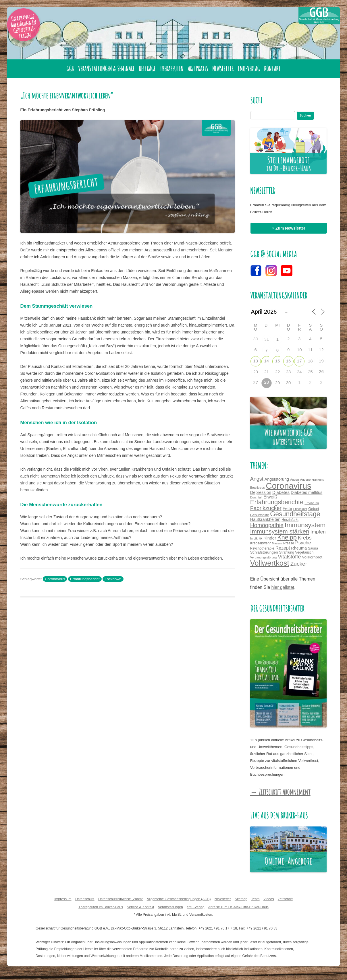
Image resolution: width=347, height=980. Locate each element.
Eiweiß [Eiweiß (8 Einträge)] (270, 497)
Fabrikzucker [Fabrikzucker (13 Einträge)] (266, 508)
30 (289, 383)
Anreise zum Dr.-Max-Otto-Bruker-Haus (238, 907)
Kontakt (272, 69)
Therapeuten (171, 69)
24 (299, 372)
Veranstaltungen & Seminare (106, 69)
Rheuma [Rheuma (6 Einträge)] (299, 548)
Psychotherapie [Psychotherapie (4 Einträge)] (262, 548)
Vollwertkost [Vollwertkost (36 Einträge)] (270, 563)
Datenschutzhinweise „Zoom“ (121, 899)
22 (278, 372)
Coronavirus (55, 579)
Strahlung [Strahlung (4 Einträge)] (287, 552)
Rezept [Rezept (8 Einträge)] (283, 548)
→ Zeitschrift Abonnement (280, 792)
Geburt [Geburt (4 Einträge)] (314, 509)
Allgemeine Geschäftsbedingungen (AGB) (179, 899)
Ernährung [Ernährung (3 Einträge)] (312, 503)
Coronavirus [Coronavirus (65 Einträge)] (289, 486)
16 (289, 361)
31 (267, 339)
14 (267, 361)
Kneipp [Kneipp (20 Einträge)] (287, 537)
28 (267, 382)
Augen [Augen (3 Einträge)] (295, 480)
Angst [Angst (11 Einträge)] (257, 479)
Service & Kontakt (140, 907)
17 (299, 361)
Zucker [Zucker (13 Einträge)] (299, 564)
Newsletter (223, 69)
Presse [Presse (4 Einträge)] (289, 543)
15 (278, 361)
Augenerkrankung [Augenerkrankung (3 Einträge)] (312, 480)
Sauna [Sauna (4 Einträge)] (313, 548)
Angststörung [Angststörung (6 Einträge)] (277, 479)
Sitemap (241, 899)
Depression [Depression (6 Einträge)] (261, 492)
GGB (70, 69)
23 (289, 372)
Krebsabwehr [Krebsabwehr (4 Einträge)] (261, 543)
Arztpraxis (198, 69)
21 (267, 372)
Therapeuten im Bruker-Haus (101, 907)
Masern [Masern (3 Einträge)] (277, 543)
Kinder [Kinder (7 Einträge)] (270, 538)
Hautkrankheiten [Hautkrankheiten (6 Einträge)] (265, 519)
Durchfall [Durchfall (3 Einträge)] (256, 497)
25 (310, 372)
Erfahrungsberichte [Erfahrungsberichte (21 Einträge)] (277, 502)
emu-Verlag (249, 69)
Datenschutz (85, 899)
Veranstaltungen (170, 907)
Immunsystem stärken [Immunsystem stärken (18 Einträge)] (280, 531)
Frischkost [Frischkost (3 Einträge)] (300, 509)
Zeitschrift (285, 899)
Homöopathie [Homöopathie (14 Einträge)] (267, 525)
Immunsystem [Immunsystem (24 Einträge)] (305, 525)
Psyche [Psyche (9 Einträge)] (303, 543)
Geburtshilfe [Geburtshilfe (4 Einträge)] (260, 515)
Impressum (63, 899)
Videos (269, 899)
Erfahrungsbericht (85, 579)
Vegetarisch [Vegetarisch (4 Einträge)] (304, 552)
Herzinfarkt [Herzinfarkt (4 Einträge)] (290, 520)
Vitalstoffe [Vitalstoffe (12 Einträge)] (289, 557)
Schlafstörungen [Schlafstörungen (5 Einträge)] (264, 552)
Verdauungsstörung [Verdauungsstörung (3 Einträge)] (263, 557)
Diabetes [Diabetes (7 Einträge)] (281, 492)
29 (278, 383)
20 (256, 372)
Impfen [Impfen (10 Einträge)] (318, 532)
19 (321, 361)
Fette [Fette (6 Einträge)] (287, 509)
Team (255, 899)
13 (256, 361)
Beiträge (147, 69)
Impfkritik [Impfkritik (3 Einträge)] (256, 538)
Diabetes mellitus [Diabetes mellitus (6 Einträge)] (306, 492)
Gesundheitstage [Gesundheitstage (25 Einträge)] (295, 514)
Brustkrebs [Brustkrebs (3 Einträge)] (258, 488)
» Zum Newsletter (289, 228)
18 (310, 361)
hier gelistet (283, 587)
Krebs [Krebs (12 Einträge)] (305, 538)
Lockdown (113, 579)
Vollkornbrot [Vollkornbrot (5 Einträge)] (312, 557)
